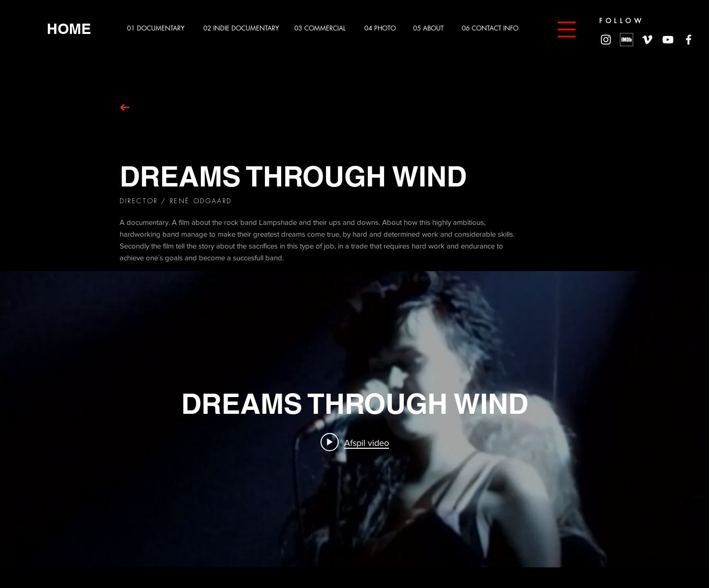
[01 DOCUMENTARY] (159, 28)
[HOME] (69, 28)
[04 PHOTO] (383, 28)
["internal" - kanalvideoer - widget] (354, 419)
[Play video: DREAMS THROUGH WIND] (355, 442)
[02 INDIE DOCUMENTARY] (242, 28)
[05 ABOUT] (432, 28)
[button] (567, 30)
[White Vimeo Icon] (647, 40)
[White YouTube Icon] (668, 40)
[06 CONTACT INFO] (494, 28)
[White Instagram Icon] (606, 40)
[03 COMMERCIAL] (323, 28)
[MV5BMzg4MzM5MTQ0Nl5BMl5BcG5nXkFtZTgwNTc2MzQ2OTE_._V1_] (627, 40)
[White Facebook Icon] (689, 40)
